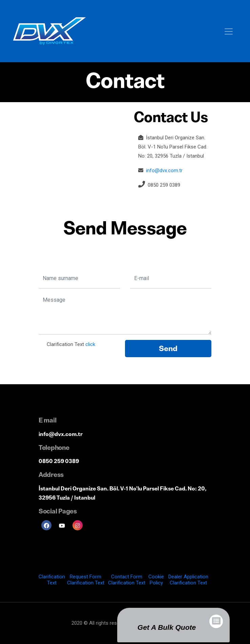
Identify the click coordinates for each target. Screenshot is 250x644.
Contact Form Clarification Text (127, 580)
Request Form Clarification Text (86, 580)
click (90, 344)
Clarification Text (52, 580)
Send (168, 349)
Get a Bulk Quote (167, 627)
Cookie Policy (156, 580)
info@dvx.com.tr (164, 170)
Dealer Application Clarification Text (188, 580)
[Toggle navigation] (229, 31)
